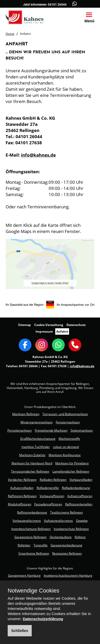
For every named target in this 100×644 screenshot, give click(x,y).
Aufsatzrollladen (22, 488)
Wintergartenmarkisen (37, 422)
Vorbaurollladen (81, 480)
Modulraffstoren (20, 504)
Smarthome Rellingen (34, 553)
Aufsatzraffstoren (80, 496)
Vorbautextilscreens (27, 521)
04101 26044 (57, 5)
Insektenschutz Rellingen (71, 529)
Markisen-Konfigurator (65, 455)
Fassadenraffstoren (48, 504)
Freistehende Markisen (51, 430)
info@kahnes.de (38, 155)
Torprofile (41, 545)
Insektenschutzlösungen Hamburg (68, 575)
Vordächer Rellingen (22, 480)
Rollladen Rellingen (53, 480)
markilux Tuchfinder (36, 447)
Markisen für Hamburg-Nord (32, 463)
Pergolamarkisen (20, 430)
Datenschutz (76, 325)
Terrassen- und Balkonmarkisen (65, 414)
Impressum (44, 331)
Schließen (20, 631)
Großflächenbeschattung (38, 439)
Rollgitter (24, 545)
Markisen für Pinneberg (72, 463)
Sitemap (25, 325)
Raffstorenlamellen (79, 504)
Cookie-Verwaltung (49, 325)
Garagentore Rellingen (30, 537)
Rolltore (80, 537)
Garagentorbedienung (66, 545)
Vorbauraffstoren (52, 496)
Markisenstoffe (69, 439)
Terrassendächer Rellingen (30, 471)
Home (10, 34)
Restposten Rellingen (67, 553)
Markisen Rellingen (26, 414)
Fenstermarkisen (68, 422)
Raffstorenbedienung (32, 512)
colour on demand (66, 447)
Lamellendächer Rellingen (71, 471)
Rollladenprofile (48, 488)
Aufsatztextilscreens (58, 521)
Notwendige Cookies (34, 591)
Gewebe (82, 521)
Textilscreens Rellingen (66, 512)
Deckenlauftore (61, 537)
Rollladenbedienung (76, 488)
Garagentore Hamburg (24, 575)
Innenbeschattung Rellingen (31, 529)
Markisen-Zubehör (32, 455)
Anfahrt (62, 331)
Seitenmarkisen (82, 430)
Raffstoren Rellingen (22, 496)
